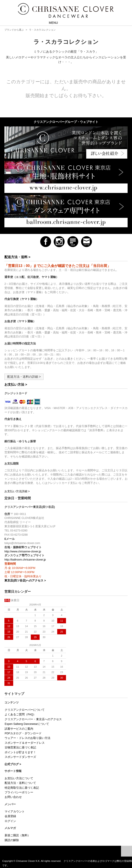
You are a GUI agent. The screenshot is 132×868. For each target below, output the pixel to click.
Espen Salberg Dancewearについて (27, 724)
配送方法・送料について (20, 783)
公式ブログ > (13, 764)
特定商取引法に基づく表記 (22, 788)
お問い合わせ (13, 797)
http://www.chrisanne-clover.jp (23, 552)
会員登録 (10, 816)
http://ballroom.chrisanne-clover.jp (25, 560)
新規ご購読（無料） (17, 835)
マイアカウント (15, 812)
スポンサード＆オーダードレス (25, 743)
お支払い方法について (19, 778)
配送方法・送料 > (17, 257)
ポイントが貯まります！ (20, 752)
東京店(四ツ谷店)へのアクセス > (25, 581)
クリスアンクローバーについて (25, 710)
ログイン (10, 821)
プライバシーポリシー (19, 792)
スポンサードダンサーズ (20, 757)
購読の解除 (12, 840)
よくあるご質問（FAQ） (20, 714)
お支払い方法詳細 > (17, 491)
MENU (50, 22)
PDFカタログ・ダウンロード (23, 733)
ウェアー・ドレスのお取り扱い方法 (27, 738)
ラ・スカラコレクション (42, 30)
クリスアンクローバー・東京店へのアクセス (33, 719)
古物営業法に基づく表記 (20, 748)
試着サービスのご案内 (19, 729)
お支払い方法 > (16, 384)
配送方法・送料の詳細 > (24, 377)
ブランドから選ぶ (14, 30)
